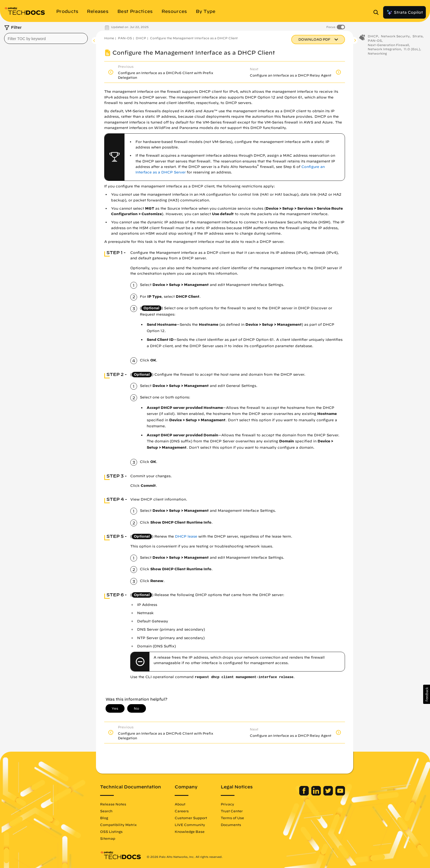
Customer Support (191, 818)
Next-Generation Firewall (388, 46)
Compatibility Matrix (118, 825)
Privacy (227, 804)
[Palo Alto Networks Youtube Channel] (340, 794)
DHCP (141, 38)
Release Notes (113, 804)
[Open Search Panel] (378, 12)
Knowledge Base (190, 832)
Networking (377, 55)
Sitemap (108, 838)
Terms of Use (232, 818)
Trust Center (232, 811)
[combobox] (46, 38)
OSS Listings (111, 832)
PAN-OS (125, 38)
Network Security (395, 38)
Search (106, 811)
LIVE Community (190, 825)
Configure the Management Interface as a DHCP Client (194, 38)
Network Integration (384, 51)
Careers (182, 811)
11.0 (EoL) (412, 51)
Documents (231, 825)
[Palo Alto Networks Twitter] (329, 794)
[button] (427, 694)
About (180, 804)
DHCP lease (186, 536)
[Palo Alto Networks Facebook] (305, 794)
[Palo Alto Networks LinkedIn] (317, 794)
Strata (418, 38)
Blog (104, 818)
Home (109, 38)
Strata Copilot (404, 12)
